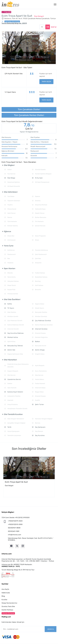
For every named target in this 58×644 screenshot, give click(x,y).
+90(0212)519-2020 (15, 521)
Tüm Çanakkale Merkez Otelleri (29, 115)
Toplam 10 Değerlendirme (29, 132)
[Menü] (55, 4)
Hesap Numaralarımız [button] (9, 603)
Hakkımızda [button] (6, 593)
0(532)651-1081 (14, 531)
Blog (3, 596)
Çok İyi (54, 27)
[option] (29, 477)
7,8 (29, 125)
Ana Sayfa (5, 589)
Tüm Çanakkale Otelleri (29, 109)
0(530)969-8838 (14, 528)
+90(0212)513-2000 (15, 524)
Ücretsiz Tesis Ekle (8, 606)
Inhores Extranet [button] (8, 613)
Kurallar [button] (4, 600)
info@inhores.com (15, 535)
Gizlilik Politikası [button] (7, 610)
